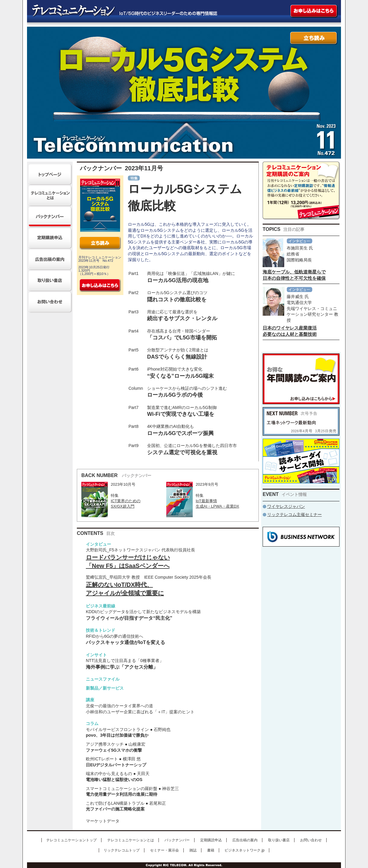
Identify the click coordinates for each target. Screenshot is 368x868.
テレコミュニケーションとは (131, 840)
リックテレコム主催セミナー (294, 515)
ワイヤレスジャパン (286, 506)
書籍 (211, 850)
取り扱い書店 (279, 840)
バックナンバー (177, 840)
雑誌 (193, 850)
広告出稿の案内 (245, 840)
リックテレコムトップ (122, 850)
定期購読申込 (211, 840)
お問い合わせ (311, 840)
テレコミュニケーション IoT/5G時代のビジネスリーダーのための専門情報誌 (121, 11)
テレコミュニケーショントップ (71, 840)
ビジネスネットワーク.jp (244, 850)
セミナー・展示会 (164, 850)
